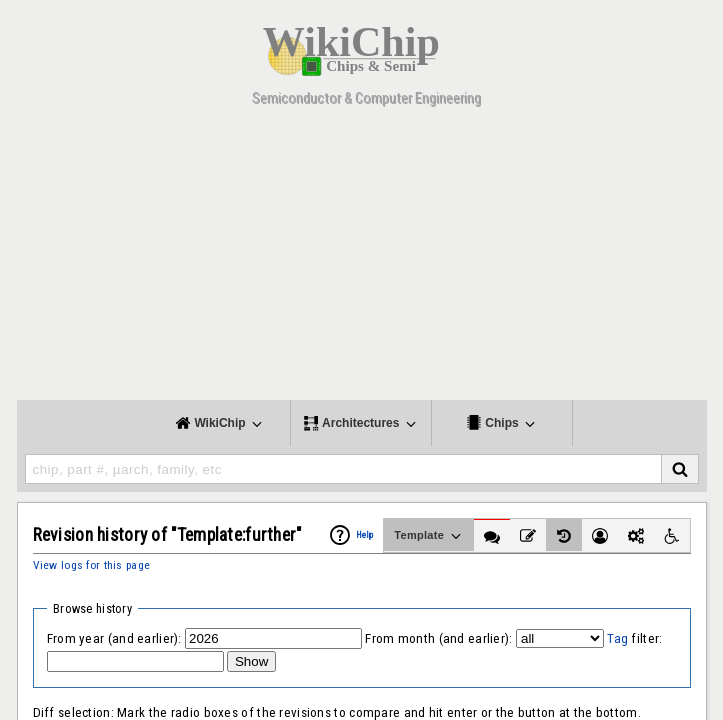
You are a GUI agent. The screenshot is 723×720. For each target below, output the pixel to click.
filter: (634, 638)
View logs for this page (92, 565)
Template (428, 536)
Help (364, 535)
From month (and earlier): (438, 638)
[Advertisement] (361, 260)
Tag (617, 638)
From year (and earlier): (114, 638)
